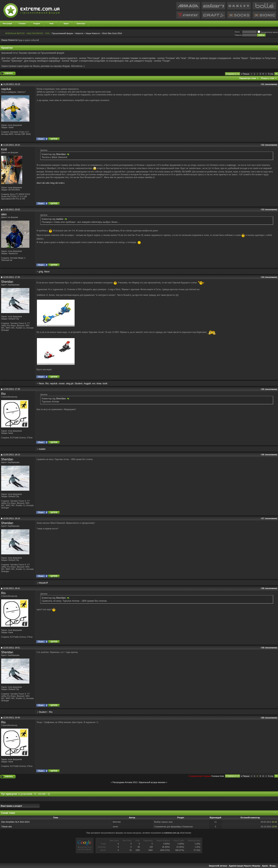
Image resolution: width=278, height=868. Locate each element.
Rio (47, 384)
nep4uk (6, 89)
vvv (94, 384)
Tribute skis (7, 827)
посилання (271, 84)
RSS (48, 33)
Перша (245, 74)
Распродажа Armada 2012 (125, 782)
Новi (222, 776)
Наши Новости (93, 33)
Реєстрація (7, 24)
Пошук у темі (268, 78)
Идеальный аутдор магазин (152, 782)
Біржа (66, 24)
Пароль (238, 35)
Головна (22, 24)
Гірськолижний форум (62, 33)
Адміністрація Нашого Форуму (244, 866)
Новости (79, 33)
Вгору (273, 866)
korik (105, 384)
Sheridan (7, 282)
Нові (51, 24)
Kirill (4, 149)
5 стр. (271, 74)
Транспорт (81, 24)
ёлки (99, 384)
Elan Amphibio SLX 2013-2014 (15, 822)
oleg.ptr (70, 384)
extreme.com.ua (172, 833)
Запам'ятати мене (268, 32)
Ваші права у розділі (11, 806)
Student (78, 384)
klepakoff (43, 583)
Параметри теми (248, 78)
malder (42, 449)
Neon (47, 272)
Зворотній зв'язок (218, 866)
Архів (265, 866)
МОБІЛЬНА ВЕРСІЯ (15, 33)
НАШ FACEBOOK (35, 33)
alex (4, 214)
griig (41, 272)
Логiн (237, 32)
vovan (62, 384)
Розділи (37, 24)
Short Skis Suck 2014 (112, 33)
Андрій (87, 384)
